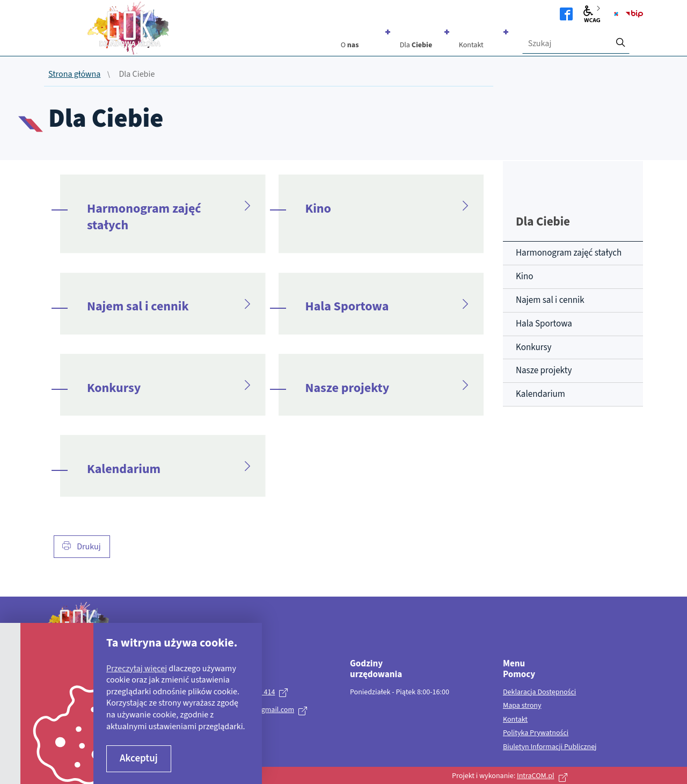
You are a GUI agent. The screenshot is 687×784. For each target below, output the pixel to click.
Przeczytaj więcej (137, 669)
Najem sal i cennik (138, 307)
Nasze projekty (348, 388)
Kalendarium (124, 469)
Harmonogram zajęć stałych (144, 217)
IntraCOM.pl (536, 776)
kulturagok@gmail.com (258, 710)
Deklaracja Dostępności (539, 693)
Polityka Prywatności (536, 734)
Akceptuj (139, 758)
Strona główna (74, 75)
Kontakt (515, 720)
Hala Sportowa (347, 307)
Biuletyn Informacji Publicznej (550, 747)
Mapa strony (522, 706)
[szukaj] (620, 39)
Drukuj (82, 547)
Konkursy (114, 388)
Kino (318, 209)
